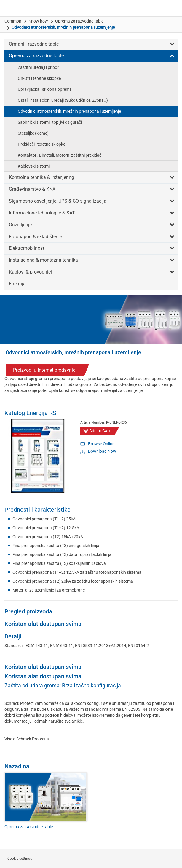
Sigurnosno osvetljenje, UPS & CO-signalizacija (58, 201)
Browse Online (101, 444)
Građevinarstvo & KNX (32, 189)
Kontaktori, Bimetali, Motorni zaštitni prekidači (60, 155)
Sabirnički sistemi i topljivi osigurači (50, 122)
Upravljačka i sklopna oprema (45, 89)
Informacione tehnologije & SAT (42, 213)
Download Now (102, 451)
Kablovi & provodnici (30, 272)
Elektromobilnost (27, 248)
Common (13, 21)
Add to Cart (100, 431)
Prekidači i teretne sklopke (41, 144)
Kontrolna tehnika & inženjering (41, 177)
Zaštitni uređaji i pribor (38, 67)
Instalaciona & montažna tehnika (43, 260)
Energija (17, 284)
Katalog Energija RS (30, 413)
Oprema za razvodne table (79, 21)
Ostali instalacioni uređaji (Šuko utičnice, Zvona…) (63, 100)
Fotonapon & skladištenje (35, 237)
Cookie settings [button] (20, 859)
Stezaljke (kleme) (33, 133)
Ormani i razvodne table (34, 44)
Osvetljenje (20, 225)
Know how (38, 21)
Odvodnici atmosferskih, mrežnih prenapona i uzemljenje (69, 111)
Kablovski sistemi (34, 166)
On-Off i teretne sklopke (39, 78)
